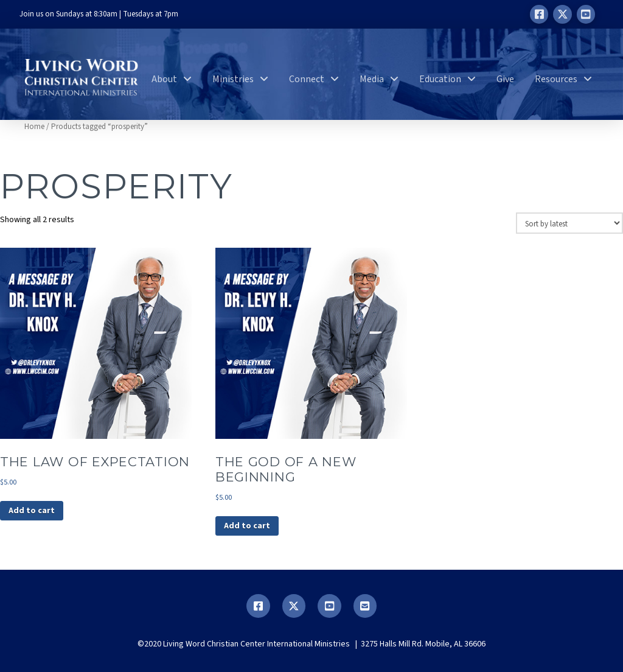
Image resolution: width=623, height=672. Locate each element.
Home (34, 127)
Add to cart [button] (32, 511)
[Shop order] (569, 223)
